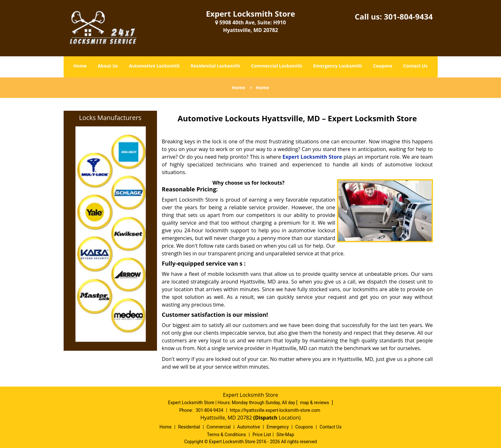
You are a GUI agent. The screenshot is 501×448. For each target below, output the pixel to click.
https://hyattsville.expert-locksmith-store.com (275, 410)
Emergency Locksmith (337, 66)
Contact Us (415, 66)
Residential (189, 427)
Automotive (249, 427)
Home (80, 66)
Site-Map (285, 435)
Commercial (219, 427)
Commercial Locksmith (277, 66)
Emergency (278, 427)
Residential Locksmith (215, 66)
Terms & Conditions (226, 435)
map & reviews (315, 403)
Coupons (383, 66)
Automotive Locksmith (154, 66)
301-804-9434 (408, 16)
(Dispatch (266, 418)
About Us (108, 66)
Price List (262, 435)
